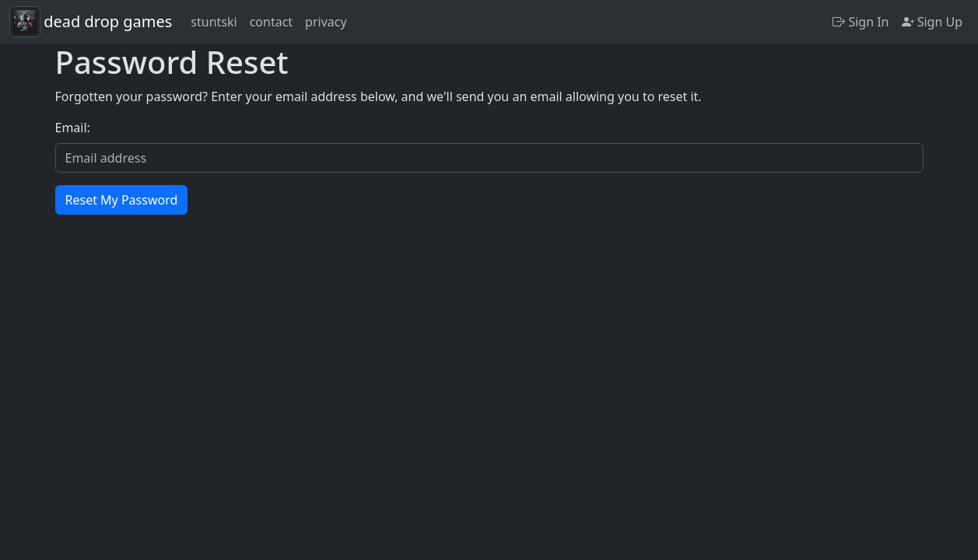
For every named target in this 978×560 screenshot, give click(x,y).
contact (271, 22)
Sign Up (932, 22)
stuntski (214, 22)
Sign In (861, 22)
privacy (326, 22)
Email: (73, 128)
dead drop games (108, 21)
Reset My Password (122, 200)
